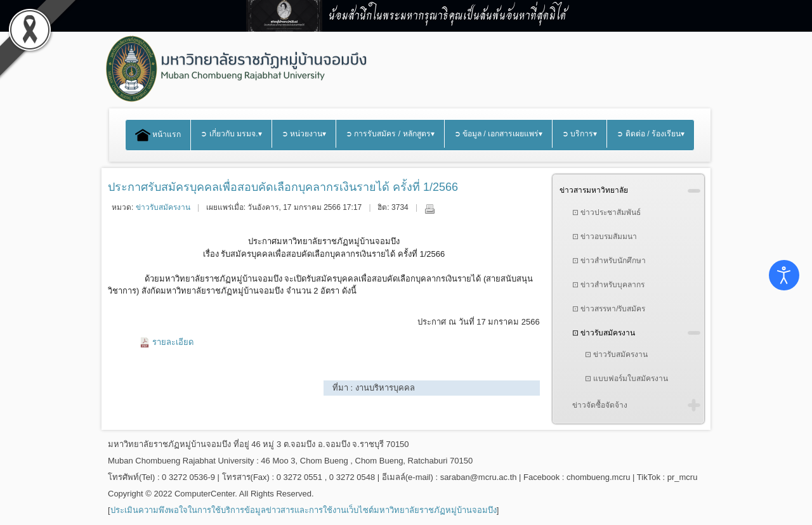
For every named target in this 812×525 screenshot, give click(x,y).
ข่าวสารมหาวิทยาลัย (594, 190)
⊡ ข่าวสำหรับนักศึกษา (609, 261)
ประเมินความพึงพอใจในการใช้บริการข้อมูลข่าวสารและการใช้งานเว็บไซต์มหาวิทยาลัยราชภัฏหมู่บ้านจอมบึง (304, 510)
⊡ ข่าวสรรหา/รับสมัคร (609, 309)
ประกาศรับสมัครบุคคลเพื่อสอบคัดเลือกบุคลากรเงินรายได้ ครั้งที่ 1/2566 (283, 187)
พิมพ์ (429, 209)
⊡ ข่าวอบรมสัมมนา (605, 237)
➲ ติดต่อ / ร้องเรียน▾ (651, 134)
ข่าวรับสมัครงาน (163, 207)
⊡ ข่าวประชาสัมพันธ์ (606, 212)
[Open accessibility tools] (784, 275)
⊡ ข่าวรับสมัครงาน (604, 333)
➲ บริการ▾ (580, 134)
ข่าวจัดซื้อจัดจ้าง (600, 405)
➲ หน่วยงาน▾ (304, 134)
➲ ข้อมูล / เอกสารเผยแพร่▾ (499, 134)
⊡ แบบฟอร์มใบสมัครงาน (626, 379)
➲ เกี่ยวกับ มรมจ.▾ (231, 134)
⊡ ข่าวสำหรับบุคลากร (608, 285)
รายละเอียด (173, 342)
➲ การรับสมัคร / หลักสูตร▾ (390, 134)
